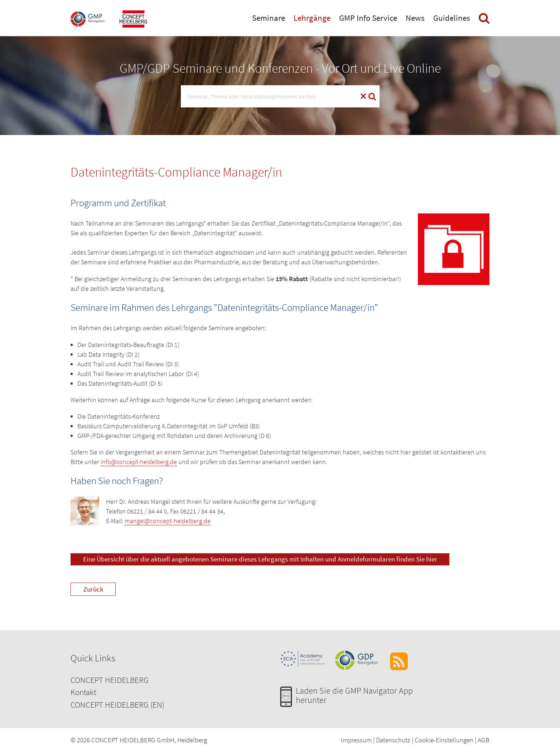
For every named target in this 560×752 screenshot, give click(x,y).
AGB (484, 740)
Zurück (93, 589)
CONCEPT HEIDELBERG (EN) (117, 705)
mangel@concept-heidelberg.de (168, 521)
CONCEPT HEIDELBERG (110, 680)
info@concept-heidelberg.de (139, 462)
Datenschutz (393, 740)
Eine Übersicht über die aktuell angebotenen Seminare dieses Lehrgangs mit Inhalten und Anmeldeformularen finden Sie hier (260, 559)
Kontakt (83, 692)
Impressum (356, 740)
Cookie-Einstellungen (444, 740)
